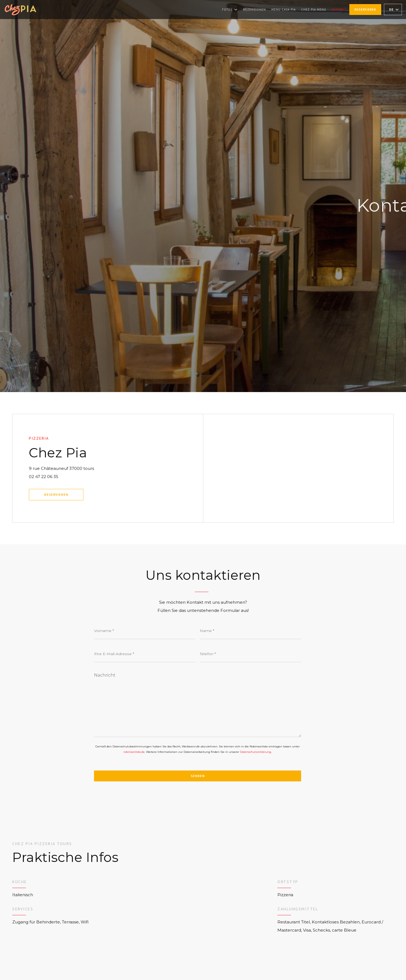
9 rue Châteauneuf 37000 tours (90, 468)
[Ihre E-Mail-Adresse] (145, 654)
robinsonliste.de (134, 752)
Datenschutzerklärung (256, 752)
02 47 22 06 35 (44, 477)
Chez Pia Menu (314, 9)
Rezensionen (254, 10)
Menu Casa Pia (284, 9)
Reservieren (365, 10)
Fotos (230, 10)
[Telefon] (250, 654)
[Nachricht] (198, 703)
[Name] (250, 631)
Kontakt (339, 10)
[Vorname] (145, 631)
